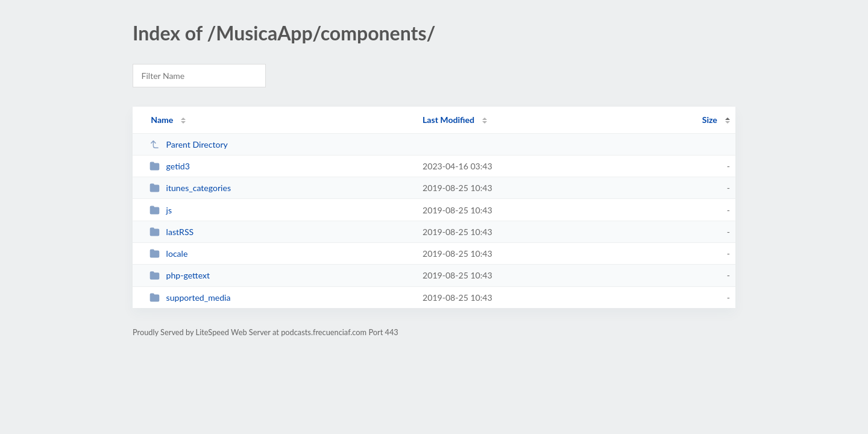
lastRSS (171, 232)
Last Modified (448, 120)
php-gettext (180, 275)
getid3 (170, 166)
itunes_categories (190, 188)
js (161, 210)
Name (162, 120)
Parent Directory (189, 144)
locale (168, 253)
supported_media (190, 297)
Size (710, 120)
